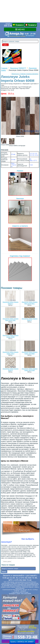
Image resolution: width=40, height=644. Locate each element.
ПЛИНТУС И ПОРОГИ (20, 238)
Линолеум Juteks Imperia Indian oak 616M (30, 370)
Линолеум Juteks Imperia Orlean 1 (10, 303)
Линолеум (20, 211)
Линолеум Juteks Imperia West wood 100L (10, 320)
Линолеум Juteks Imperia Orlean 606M (10, 336)
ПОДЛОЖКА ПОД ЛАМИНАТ (20, 268)
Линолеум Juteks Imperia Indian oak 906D (30, 353)
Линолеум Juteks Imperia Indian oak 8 (10, 353)
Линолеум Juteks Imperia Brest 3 (30, 320)
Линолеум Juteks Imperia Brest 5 (10, 370)
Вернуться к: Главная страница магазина (25, 74)
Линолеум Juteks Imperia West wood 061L (30, 303)
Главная (4, 68)
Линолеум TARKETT (18, 68)
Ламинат (20, 183)
